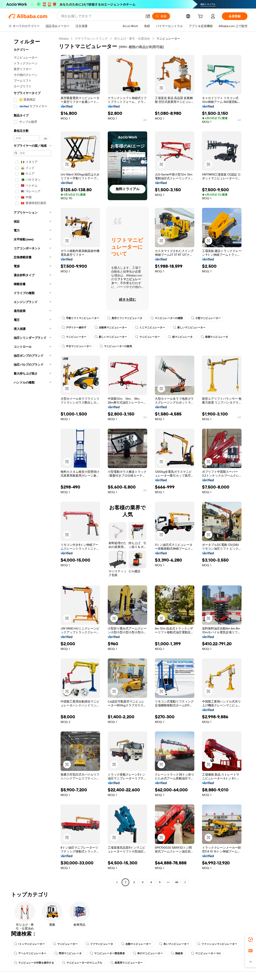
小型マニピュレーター (206, 318)
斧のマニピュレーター (148, 953)
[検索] (161, 16)
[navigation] (32, 461)
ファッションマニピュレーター (217, 944)
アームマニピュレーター (30, 953)
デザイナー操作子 (74, 328)
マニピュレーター (74, 337)
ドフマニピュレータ (99, 944)
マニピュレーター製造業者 (107, 953)
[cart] (201, 17)
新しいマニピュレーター (189, 328)
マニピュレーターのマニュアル (82, 963)
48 (177, 882)
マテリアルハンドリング (91, 39)
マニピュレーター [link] (168, 39)
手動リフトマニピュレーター (80, 318)
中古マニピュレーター (77, 346)
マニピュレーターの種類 (167, 318)
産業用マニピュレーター (127, 963)
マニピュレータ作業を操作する (34, 963)
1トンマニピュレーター (29, 944)
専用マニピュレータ (68, 953)
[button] (148, 16)
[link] (250, 940)
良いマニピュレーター (174, 944)
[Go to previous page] (117, 882)
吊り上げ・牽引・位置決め (132, 39)
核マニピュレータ (180, 337)
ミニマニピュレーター (150, 328)
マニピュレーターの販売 (116, 346)
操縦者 (177, 953)
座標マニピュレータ (214, 337)
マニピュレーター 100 (206, 953)
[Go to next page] (185, 882)
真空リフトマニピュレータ (125, 318)
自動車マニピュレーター (111, 328)
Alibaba (64, 39)
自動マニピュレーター (136, 944)
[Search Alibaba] (101, 16)
